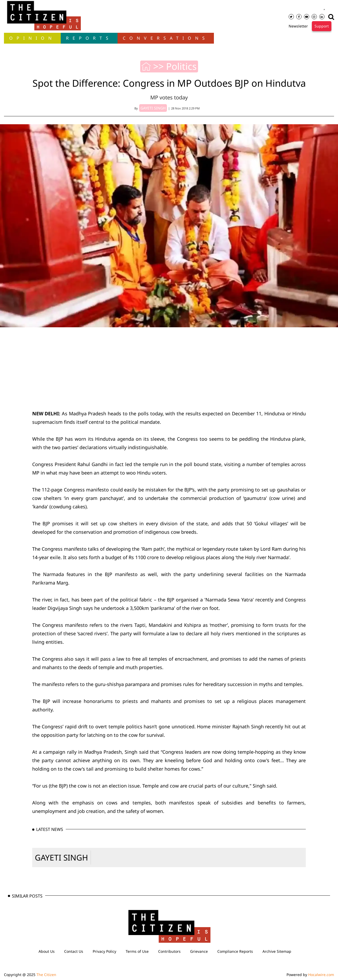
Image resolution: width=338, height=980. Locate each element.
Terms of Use (137, 951)
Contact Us (74, 951)
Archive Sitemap (277, 951)
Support (322, 26)
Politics (181, 66)
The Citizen (46, 975)
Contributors (169, 951)
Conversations (166, 38)
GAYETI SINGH (61, 857)
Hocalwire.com (321, 975)
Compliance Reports (235, 951)
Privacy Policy (104, 951)
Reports (89, 38)
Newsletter (298, 26)
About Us (47, 951)
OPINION (32, 38)
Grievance (199, 951)
